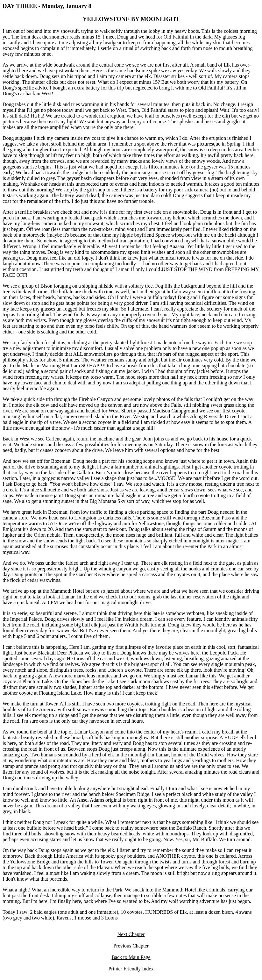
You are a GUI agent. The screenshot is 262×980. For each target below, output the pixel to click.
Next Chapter (131, 934)
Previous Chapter (131, 946)
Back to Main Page (131, 957)
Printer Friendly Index (131, 969)
